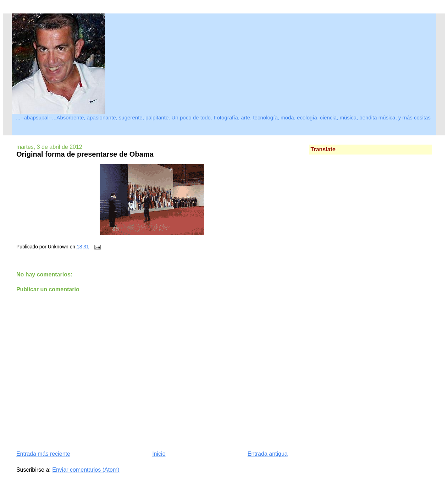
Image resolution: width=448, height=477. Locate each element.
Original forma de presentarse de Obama (85, 154)
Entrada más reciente (43, 454)
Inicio (159, 454)
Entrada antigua (268, 454)
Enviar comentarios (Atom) (86, 470)
